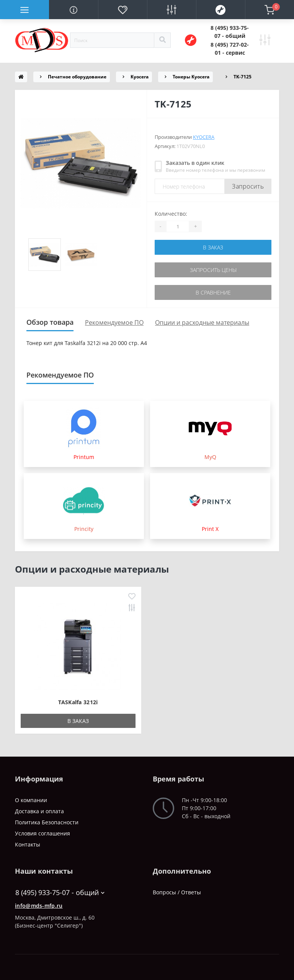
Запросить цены (213, 270)
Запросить (248, 186)
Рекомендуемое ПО (114, 322)
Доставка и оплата (39, 811)
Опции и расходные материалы (202, 322)
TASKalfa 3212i (78, 702)
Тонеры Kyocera (191, 77)
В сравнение (213, 292)
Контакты (28, 844)
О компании (31, 800)
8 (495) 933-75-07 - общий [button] (60, 893)
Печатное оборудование (77, 77)
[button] (230, 32)
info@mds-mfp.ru (39, 906)
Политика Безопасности (47, 822)
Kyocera (140, 77)
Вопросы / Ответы (177, 892)
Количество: (171, 214)
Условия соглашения (42, 833)
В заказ (213, 247)
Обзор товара (50, 322)
